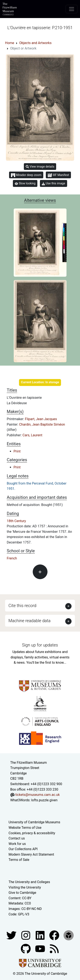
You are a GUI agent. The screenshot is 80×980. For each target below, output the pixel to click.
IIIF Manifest (58, 175)
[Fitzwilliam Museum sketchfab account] (69, 935)
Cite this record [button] (22, 606)
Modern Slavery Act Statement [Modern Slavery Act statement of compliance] (31, 854)
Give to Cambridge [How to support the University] (22, 893)
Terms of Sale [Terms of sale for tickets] (19, 860)
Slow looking (25, 183)
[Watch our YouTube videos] (41, 948)
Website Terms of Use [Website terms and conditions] (25, 828)
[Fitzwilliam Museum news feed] (54, 948)
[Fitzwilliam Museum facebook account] (41, 935)
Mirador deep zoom (26, 175)
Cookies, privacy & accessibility (32, 833)
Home (10, 43)
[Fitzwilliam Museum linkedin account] (55, 935)
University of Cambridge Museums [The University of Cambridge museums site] (35, 822)
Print (17, 451)
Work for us (17, 844)
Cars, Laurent (33, 435)
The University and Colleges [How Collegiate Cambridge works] (29, 882)
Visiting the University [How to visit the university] (25, 887)
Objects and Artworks (35, 43)
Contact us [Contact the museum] (17, 838)
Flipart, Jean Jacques (41, 419)
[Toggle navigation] (72, 9)
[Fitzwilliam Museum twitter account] (12, 935)
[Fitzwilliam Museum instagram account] (26, 935)
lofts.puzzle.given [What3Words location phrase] (44, 800)
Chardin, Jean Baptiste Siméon (42, 424)
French (12, 558)
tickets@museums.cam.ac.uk (37, 795)
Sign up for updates (40, 645)
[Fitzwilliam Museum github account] (26, 948)
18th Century (16, 521)
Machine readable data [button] (29, 621)
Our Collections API (23, 849)
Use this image (54, 183)
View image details (40, 167)
